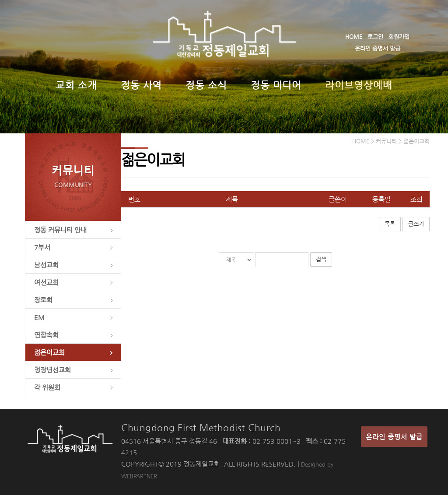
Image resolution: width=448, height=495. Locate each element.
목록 (390, 224)
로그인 (375, 37)
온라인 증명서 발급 (378, 48)
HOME (354, 37)
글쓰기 (416, 224)
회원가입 (399, 37)
